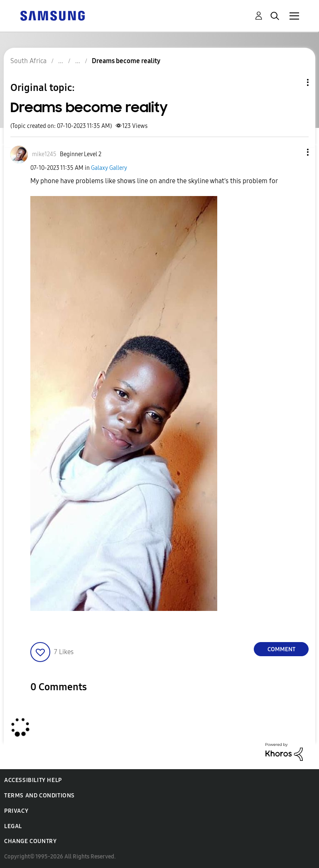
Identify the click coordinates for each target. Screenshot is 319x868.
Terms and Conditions (39, 796)
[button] (294, 152)
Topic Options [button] (294, 82)
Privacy (16, 811)
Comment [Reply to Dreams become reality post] (281, 649)
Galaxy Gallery (109, 168)
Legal (13, 826)
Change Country (30, 841)
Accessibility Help (33, 780)
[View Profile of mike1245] (44, 154)
